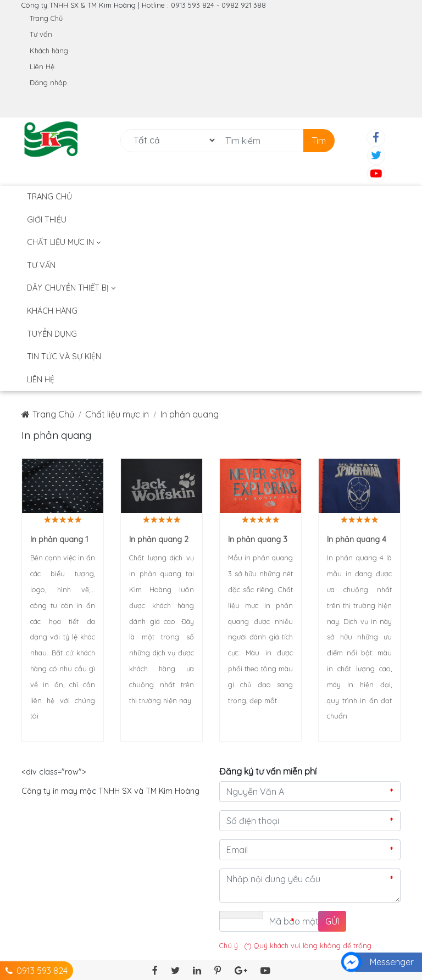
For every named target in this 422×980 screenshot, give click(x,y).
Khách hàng (49, 51)
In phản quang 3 (258, 539)
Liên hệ (41, 380)
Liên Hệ (42, 66)
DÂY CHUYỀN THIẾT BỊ (71, 288)
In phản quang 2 (159, 539)
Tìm (319, 141)
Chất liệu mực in (64, 242)
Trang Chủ (46, 18)
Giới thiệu (47, 220)
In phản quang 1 (59, 539)
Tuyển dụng (52, 334)
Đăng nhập (48, 82)
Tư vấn (41, 34)
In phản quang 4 (357, 539)
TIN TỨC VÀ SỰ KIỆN (64, 357)
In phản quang (190, 414)
